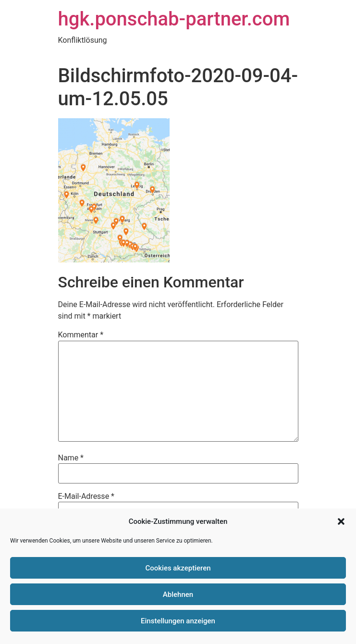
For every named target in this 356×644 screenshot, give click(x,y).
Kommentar (81, 335)
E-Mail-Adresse (86, 496)
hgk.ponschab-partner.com (174, 19)
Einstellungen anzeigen (178, 621)
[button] (341, 521)
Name (71, 458)
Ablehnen (178, 594)
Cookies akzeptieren (178, 568)
